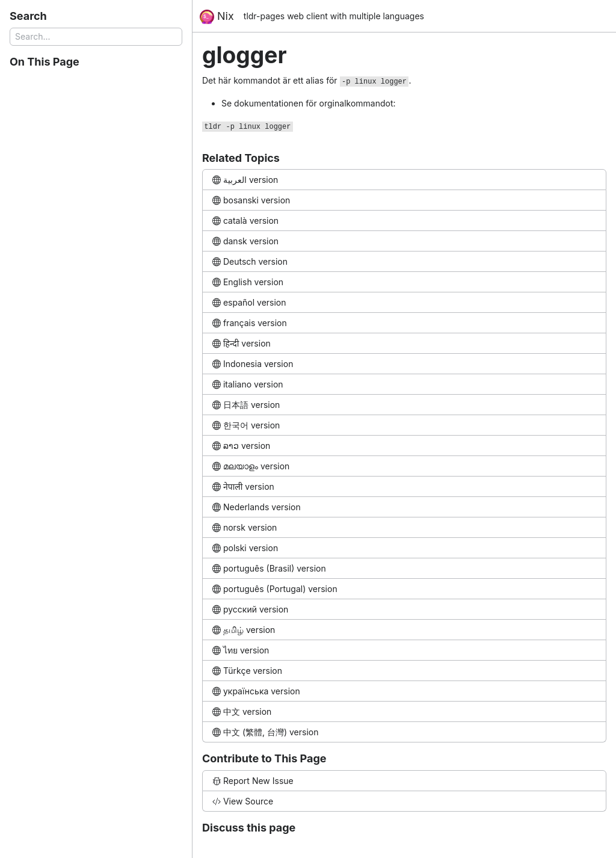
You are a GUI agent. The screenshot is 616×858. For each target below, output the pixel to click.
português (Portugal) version (275, 589)
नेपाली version (243, 486)
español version (249, 302)
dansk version (245, 241)
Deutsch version (250, 261)
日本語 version (246, 405)
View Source (243, 801)
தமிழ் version (244, 630)
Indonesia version (253, 364)
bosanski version (251, 200)
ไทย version (241, 650)
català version (245, 221)
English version (248, 282)
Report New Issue (253, 781)
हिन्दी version (242, 343)
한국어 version (246, 425)
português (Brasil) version (269, 568)
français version (250, 323)
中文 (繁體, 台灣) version (265, 732)
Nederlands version (257, 507)
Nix (217, 17)
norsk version (245, 527)
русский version (250, 609)
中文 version (242, 711)
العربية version (245, 180)
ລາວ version (241, 446)
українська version (256, 691)
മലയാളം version (251, 466)
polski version (245, 548)
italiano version (248, 384)
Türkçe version (247, 671)
